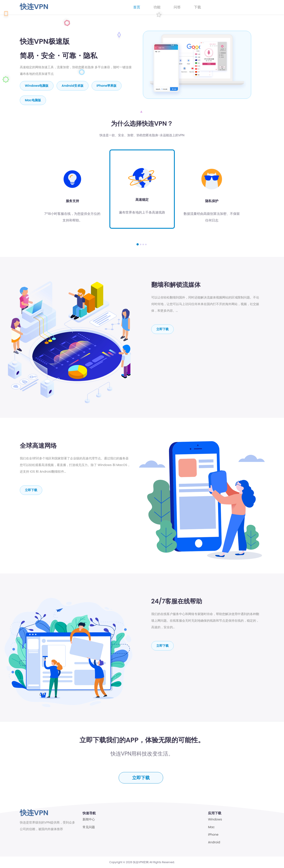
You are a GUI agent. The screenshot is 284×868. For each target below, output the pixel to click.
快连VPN (34, 6)
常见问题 (89, 827)
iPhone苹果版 (107, 86)
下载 (197, 7)
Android (214, 842)
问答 (177, 7)
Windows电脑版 (37, 86)
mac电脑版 (33, 100)
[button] (138, 244)
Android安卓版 (73, 86)
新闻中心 (89, 819)
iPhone (213, 835)
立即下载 (162, 329)
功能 (157, 7)
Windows (215, 819)
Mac (211, 827)
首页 (137, 7)
